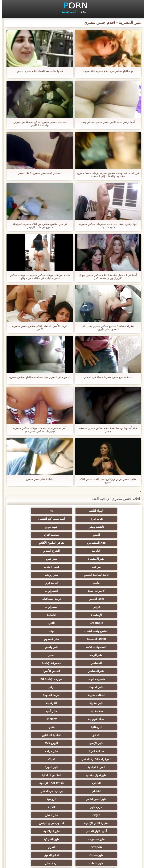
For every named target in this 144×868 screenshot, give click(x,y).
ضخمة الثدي (72, 527)
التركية (113, 767)
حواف (72, 823)
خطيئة (113, 751)
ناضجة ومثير (72, 519)
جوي (72, 799)
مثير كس (72, 543)
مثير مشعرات (72, 727)
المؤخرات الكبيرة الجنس (31, 671)
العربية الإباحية (72, 679)
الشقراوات (113, 567)
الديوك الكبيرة (31, 799)
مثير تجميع (31, 783)
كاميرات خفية (31, 559)
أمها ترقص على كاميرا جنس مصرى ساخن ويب (106, 122)
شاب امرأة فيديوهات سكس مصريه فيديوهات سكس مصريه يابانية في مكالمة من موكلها (38, 277)
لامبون (113, 815)
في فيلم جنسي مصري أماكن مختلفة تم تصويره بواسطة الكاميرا (38, 124)
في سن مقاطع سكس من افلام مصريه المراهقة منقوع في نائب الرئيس (38, 226)
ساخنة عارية (113, 671)
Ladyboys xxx (72, 783)
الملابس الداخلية (72, 687)
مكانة (81, 12)
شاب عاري (31, 511)
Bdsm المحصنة (31, 591)
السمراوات (72, 575)
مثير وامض (31, 599)
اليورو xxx (31, 663)
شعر (72, 607)
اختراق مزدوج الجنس (31, 759)
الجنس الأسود (31, 615)
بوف (72, 591)
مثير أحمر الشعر (113, 703)
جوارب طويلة (31, 815)
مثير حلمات (72, 743)
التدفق (31, 655)
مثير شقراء (113, 639)
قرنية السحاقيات (31, 567)
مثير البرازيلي (113, 799)
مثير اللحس (113, 823)
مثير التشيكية (31, 727)
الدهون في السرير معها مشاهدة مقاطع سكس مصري (38, 377)
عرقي (113, 575)
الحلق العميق (113, 743)
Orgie (72, 711)
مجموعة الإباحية (113, 615)
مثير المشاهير (72, 615)
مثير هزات (72, 671)
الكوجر (31, 751)
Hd (72, 511)
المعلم (31, 823)
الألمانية (113, 583)
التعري (72, 735)
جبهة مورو (31, 519)
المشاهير (31, 607)
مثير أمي (113, 647)
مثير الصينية (31, 791)
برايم (113, 631)
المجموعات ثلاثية (72, 599)
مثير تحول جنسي (113, 687)
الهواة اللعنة (113, 511)
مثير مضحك (31, 735)
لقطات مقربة (72, 631)
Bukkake (113, 807)
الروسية (72, 703)
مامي (113, 559)
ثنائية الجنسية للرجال (113, 791)
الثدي (31, 583)
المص (113, 527)
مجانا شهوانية (72, 647)
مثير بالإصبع (72, 663)
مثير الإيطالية (113, 759)
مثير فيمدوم (113, 599)
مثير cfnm (31, 807)
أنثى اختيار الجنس (31, 719)
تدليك (113, 679)
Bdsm (72, 815)
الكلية (113, 711)
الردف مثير (31, 743)
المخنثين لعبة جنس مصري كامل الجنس (38, 173)
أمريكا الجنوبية (31, 631)
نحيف (72, 791)
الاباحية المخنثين (113, 663)
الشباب (31, 687)
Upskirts (31, 647)
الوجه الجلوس (72, 775)
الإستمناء (31, 575)
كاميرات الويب (113, 623)
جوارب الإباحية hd (72, 623)
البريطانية (113, 655)
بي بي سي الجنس (31, 695)
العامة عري (72, 559)
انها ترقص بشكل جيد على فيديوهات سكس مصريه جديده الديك (106, 226)
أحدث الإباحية (67, 12)
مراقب (31, 543)
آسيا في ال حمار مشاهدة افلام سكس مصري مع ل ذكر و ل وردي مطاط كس (106, 277)
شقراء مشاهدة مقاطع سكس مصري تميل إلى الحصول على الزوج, (106, 328)
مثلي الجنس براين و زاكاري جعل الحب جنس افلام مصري (106, 481)
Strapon (113, 735)
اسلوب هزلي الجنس (72, 719)
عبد (72, 767)
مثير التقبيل (31, 767)
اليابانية (72, 535)
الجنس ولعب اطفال (113, 591)
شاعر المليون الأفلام (113, 535)
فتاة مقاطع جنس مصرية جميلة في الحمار (106, 377)
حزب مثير (31, 703)
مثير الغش (31, 711)
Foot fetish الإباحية (113, 695)
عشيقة (113, 783)
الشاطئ (72, 695)
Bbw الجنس (72, 567)
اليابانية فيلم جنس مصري (38, 479)
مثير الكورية (31, 775)
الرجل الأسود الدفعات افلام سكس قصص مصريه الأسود (38, 328)
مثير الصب (72, 751)
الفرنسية (72, 639)
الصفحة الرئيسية (67, 862)
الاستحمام (113, 775)
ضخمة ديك (31, 639)
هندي (72, 655)
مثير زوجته (31, 551)
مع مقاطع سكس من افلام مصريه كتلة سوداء (106, 71)
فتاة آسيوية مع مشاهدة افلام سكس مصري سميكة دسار (106, 430)
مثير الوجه (113, 607)
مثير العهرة (31, 679)
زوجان (72, 759)
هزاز (72, 807)
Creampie (72, 583)
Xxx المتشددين (31, 527)
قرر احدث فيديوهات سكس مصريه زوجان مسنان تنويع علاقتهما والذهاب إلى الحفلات (106, 175)
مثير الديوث (31, 623)
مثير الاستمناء (113, 543)
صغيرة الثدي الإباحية (113, 719)
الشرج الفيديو (31, 535)
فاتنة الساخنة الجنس (72, 551)
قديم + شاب (113, 551)
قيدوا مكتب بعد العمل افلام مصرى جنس (38, 71)
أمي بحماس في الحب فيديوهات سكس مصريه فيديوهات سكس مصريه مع (38, 430)
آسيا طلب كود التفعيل (113, 519)
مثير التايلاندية (113, 727)
